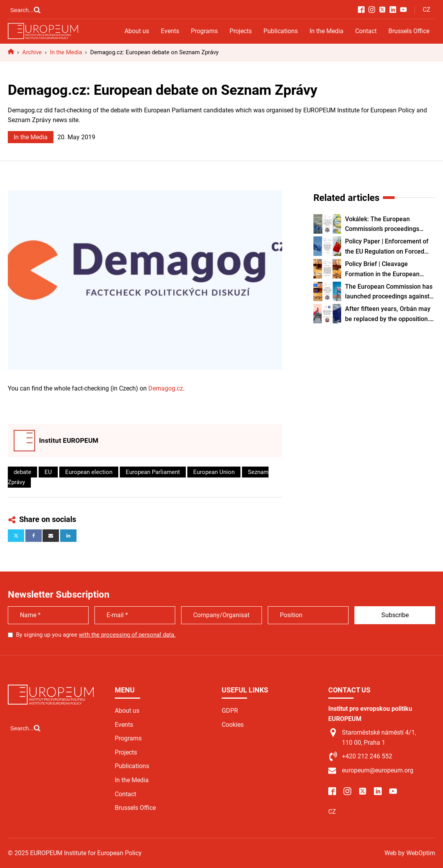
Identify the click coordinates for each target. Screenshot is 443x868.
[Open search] (25, 10)
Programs (204, 31)
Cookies (233, 725)
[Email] (51, 536)
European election (89, 472)
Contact (366, 31)
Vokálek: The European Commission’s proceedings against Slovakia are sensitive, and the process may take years (390, 225)
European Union (214, 472)
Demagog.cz (166, 388)
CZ (427, 10)
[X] (16, 536)
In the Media (326, 31)
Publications (281, 31)
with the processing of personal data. (127, 635)
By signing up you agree (96, 635)
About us (137, 31)
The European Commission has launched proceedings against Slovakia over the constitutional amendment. (389, 292)
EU (48, 472)
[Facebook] (34, 536)
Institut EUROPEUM (69, 440)
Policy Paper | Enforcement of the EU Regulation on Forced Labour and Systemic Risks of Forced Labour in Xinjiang (387, 247)
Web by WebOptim (410, 853)
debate (22, 472)
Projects (241, 31)
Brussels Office (409, 31)
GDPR (230, 711)
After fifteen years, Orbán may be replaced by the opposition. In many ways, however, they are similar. (388, 314)
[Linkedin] (68, 536)
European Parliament (153, 472)
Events (170, 31)
